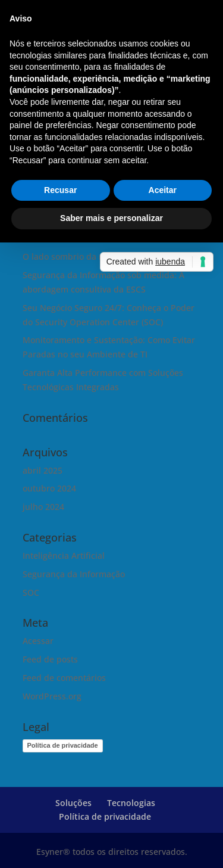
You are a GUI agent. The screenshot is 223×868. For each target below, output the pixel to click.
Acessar (38, 641)
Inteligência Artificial (64, 556)
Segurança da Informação (74, 574)
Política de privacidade (63, 745)
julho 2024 (43, 507)
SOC (31, 592)
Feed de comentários (64, 678)
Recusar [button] (60, 190)
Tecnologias (131, 803)
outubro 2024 (49, 488)
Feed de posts (50, 659)
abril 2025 (43, 470)
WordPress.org (52, 696)
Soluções (73, 803)
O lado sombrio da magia (73, 256)
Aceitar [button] (163, 190)
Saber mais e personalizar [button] (111, 218)
